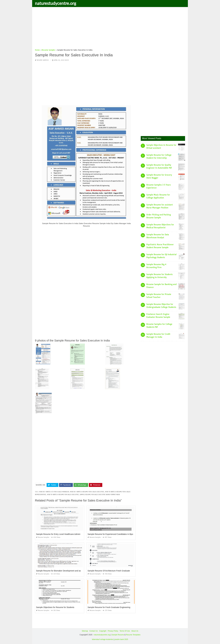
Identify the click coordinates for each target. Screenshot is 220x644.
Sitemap (85, 631)
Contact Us (94, 631)
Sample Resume (118, 635)
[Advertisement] (110, 29)
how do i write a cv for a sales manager (54, 492)
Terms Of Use (125, 631)
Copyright (103, 631)
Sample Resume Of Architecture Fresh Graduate (109, 571)
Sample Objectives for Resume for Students (55, 607)
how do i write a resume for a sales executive (87, 492)
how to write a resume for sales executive (63, 495)
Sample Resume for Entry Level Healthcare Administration (61, 534)
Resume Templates (133, 635)
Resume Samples (43, 60)
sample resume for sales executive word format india (100, 495)
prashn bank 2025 (121, 639)
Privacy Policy (113, 631)
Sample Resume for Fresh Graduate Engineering (109, 607)
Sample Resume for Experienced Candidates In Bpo (110, 534)
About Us (135, 631)
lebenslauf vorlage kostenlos (102, 639)
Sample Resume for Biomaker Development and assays (60, 571)
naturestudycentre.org (56, 3)
